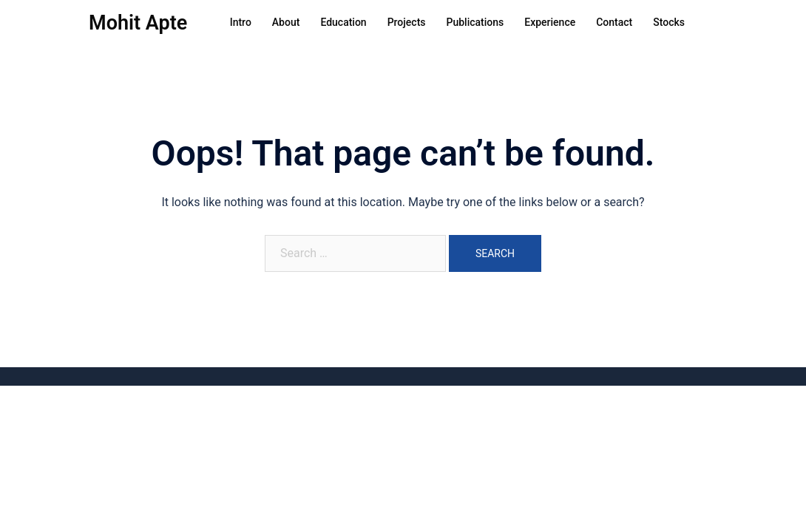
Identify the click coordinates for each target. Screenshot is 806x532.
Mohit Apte (138, 23)
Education (343, 22)
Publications (475, 22)
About (286, 22)
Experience (550, 22)
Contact (614, 22)
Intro (241, 22)
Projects (407, 22)
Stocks (669, 22)
